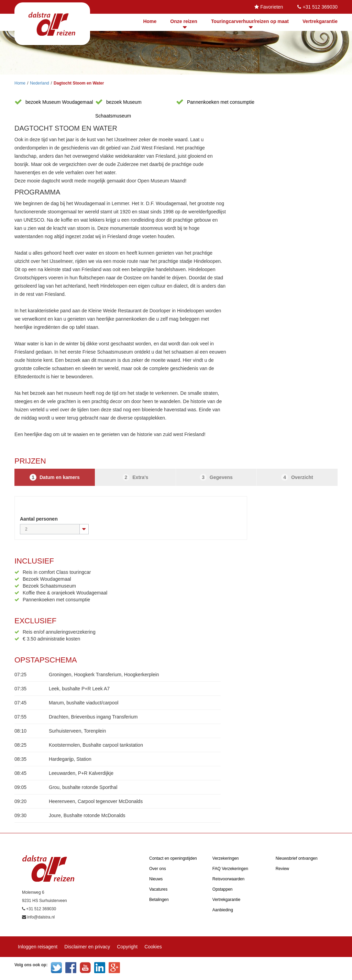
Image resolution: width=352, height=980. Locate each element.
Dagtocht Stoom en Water (79, 83)
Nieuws (156, 879)
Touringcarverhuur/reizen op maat (250, 21)
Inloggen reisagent (38, 947)
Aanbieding (223, 910)
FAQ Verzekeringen (230, 869)
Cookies (153, 947)
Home (150, 21)
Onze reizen (184, 21)
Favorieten (272, 7)
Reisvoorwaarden (228, 879)
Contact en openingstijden (173, 858)
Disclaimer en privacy (87, 947)
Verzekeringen (226, 858)
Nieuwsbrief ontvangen (297, 858)
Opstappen (223, 889)
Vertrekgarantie (320, 21)
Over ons (158, 869)
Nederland (39, 83)
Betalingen (159, 900)
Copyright (127, 947)
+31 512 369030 (320, 7)
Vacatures (158, 889)
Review (282, 869)
